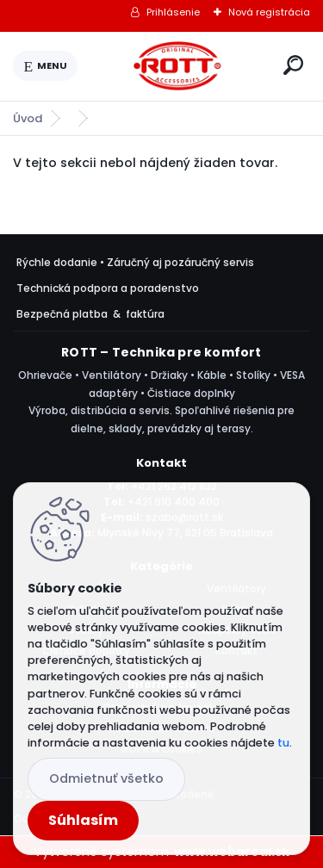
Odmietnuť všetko (106, 778)
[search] (293, 65)
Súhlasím (83, 820)
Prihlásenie (173, 12)
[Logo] (177, 66)
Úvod (28, 118)
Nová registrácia (269, 12)
